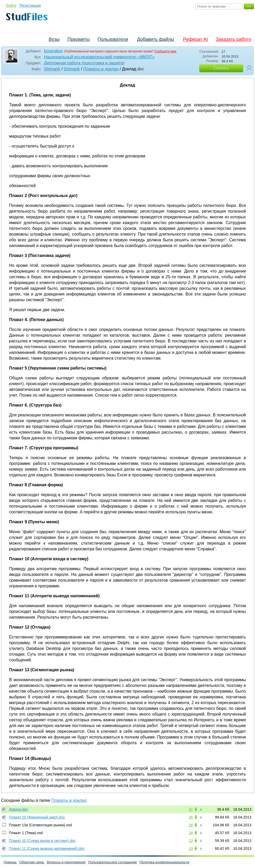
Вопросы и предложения (66, 862)
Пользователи (113, 39)
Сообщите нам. (166, 51)
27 (191, 809)
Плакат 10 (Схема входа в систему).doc (42, 841)
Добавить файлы (155, 39)
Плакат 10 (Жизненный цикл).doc (37, 817)
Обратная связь (32, 862)
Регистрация (30, 5)
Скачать (221, 68)
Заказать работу (234, 39)
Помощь (10, 862)
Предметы (79, 39)
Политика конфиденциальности (164, 862)
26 (191, 817)
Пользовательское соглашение (113, 862)
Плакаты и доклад (101, 69)
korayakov (53, 51)
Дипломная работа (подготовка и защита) (84, 63)
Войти (11, 5)
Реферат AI (195, 39)
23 (191, 841)
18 (191, 825)
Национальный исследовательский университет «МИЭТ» (99, 57)
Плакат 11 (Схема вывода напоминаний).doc (47, 848)
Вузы (54, 39)
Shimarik (52, 69)
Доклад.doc (18, 809)
